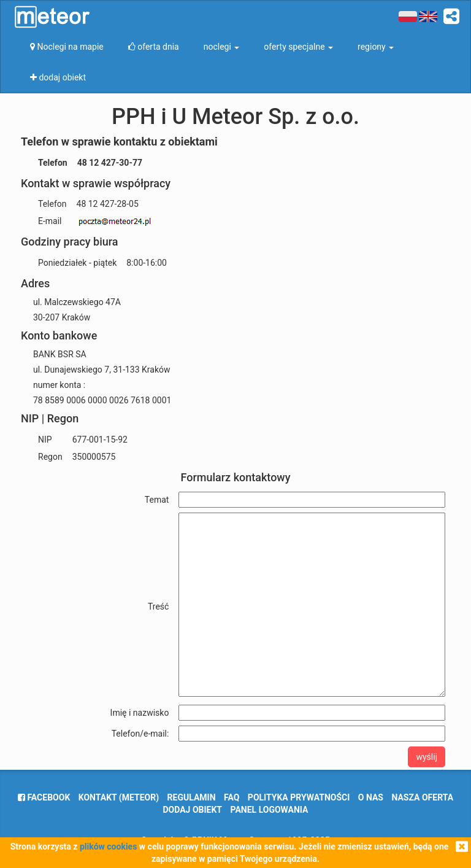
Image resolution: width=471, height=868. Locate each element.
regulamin (192, 797)
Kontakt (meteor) (119, 797)
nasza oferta (422, 797)
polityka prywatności (299, 797)
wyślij (427, 757)
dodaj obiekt (193, 810)
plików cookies (108, 847)
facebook (44, 797)
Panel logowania (270, 810)
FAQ (232, 797)
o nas (371, 797)
